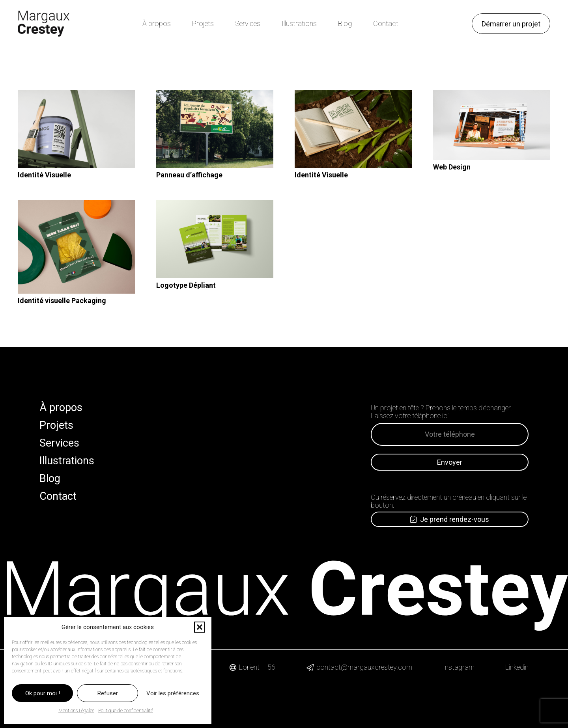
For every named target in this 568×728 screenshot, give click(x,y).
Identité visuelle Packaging (62, 301)
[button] (200, 627)
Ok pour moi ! (43, 693)
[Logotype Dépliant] (215, 239)
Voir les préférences (173, 693)
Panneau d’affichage (189, 175)
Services (59, 443)
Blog (50, 479)
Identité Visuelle (44, 175)
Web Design (452, 167)
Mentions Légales (76, 711)
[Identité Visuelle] (76, 129)
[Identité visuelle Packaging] (76, 247)
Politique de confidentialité (126, 711)
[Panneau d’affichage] (215, 129)
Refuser (108, 693)
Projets (56, 425)
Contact (58, 496)
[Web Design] (492, 125)
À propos (61, 408)
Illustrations (67, 461)
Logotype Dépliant (186, 285)
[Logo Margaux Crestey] (44, 24)
